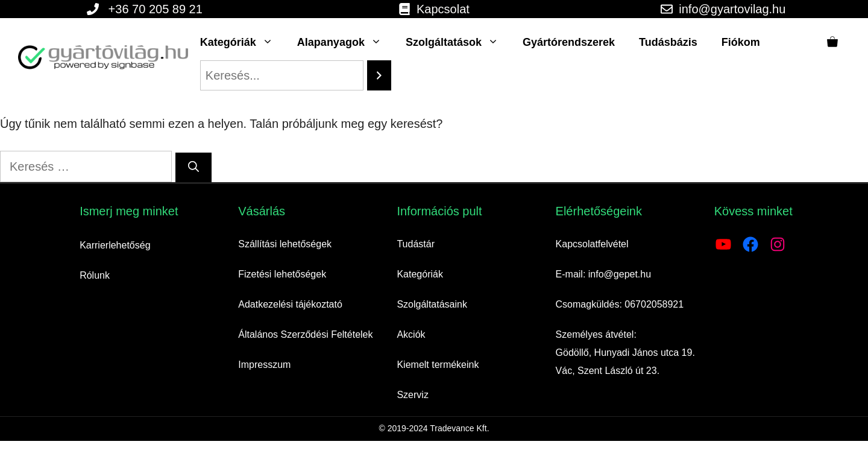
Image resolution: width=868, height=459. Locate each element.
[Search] (379, 75)
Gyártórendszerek (569, 42)
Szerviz (412, 395)
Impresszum (264, 365)
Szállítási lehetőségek (285, 244)
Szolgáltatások (458, 42)
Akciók (411, 334)
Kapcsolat (443, 9)
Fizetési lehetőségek (282, 274)
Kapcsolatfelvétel (592, 244)
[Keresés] (193, 167)
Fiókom (741, 42)
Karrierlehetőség (115, 245)
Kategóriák (243, 42)
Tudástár (416, 244)
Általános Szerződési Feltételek (305, 334)
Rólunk (95, 275)
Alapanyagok (345, 42)
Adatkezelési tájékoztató (290, 304)
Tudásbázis (668, 42)
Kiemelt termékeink (438, 365)
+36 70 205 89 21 (156, 9)
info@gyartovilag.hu (732, 9)
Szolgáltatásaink (432, 304)
